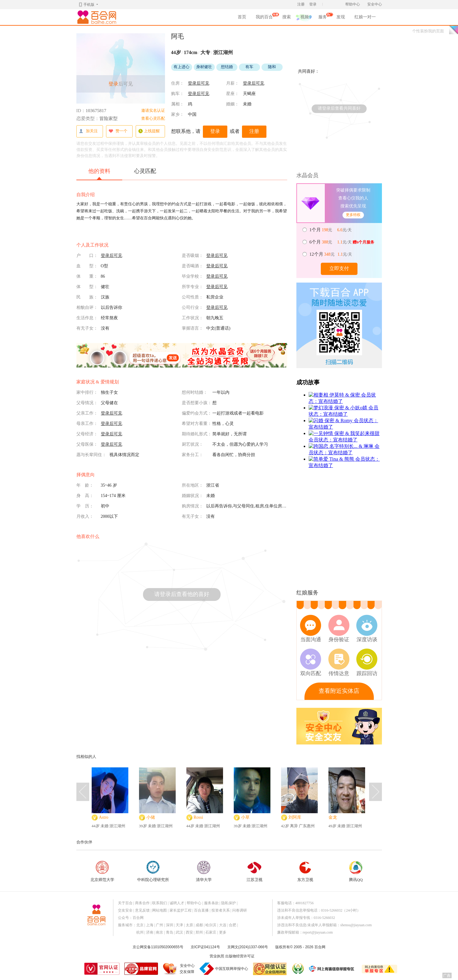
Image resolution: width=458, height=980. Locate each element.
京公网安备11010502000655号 (158, 947)
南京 (159, 932)
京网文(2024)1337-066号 (248, 947)
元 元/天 (331, 230)
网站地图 (159, 910)
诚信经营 (298, 969)
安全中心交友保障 (187, 969)
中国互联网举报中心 (232, 969)
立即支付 (339, 268)
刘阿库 (295, 817)
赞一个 (118, 131)
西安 (189, 932)
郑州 (199, 932)
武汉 (179, 932)
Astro (104, 817)
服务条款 (211, 903)
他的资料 (99, 174)
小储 (151, 817)
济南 (150, 932)
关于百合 (125, 903)
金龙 (333, 817)
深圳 (170, 925)
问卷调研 (240, 910)
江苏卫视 (255, 871)
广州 (159, 925)
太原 (189, 925)
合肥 (233, 925)
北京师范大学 (102, 871)
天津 (179, 925)
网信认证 (270, 969)
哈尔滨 (211, 925)
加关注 (88, 131)
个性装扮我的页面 (428, 31)
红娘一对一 (365, 17)
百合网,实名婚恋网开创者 (98, 17)
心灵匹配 (145, 171)
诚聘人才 (177, 903)
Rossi (198, 817)
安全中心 (375, 4)
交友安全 (125, 910)
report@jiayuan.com (318, 932)
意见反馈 (142, 910)
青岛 (170, 932)
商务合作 (142, 903)
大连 (223, 925)
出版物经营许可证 (240, 956)
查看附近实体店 (339, 691)
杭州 (140, 932)
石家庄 (211, 932)
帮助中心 (353, 4)
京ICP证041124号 (205, 947)
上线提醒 (149, 131)
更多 (223, 932)
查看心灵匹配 (153, 118)
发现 (341, 17)
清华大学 (204, 871)
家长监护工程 (181, 910)
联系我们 (159, 903)
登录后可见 (199, 83)
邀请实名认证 (153, 110)
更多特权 (353, 215)
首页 (242, 17)
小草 (245, 817)
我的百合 (264, 18)
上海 (150, 925)
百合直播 (201, 910)
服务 (323, 18)
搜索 (287, 17)
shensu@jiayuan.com (356, 925)
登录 (313, 4)
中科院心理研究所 (153, 871)
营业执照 (217, 956)
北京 (140, 925)
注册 (301, 4)
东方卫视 (305, 871)
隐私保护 (229, 903)
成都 (199, 925)
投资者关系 (221, 910)
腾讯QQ (356, 871)
